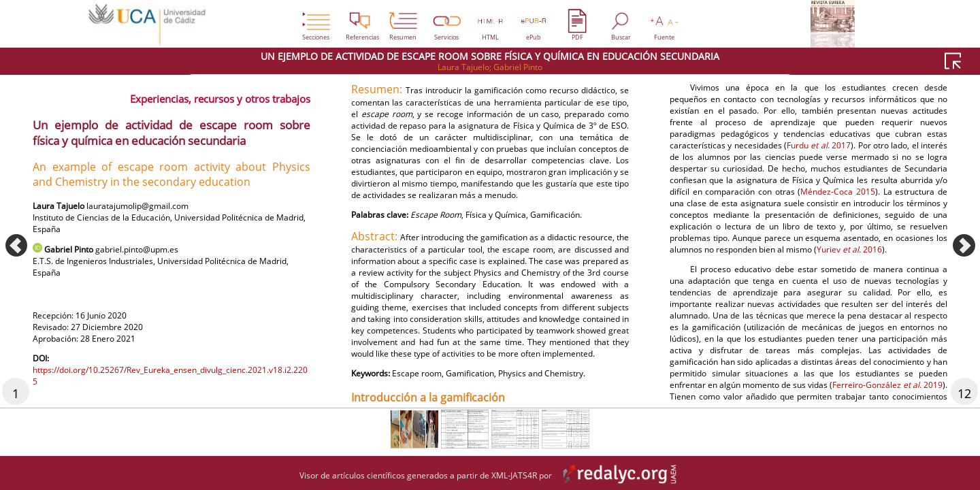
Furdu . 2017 (857, 315)
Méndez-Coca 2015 (873, 380)
